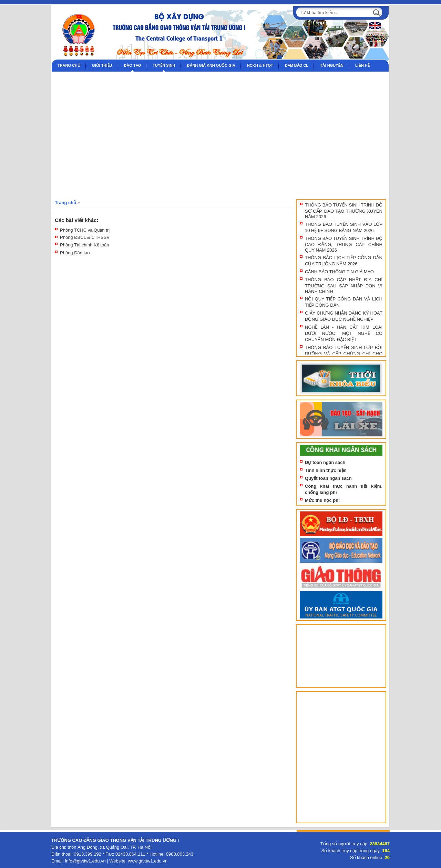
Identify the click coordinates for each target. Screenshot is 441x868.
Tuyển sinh (164, 65)
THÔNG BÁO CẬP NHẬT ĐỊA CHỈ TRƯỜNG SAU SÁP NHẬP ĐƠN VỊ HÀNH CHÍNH (344, 285)
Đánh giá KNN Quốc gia (211, 65)
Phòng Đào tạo (75, 253)
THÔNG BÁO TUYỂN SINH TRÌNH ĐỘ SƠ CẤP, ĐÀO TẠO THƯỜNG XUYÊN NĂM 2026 (344, 211)
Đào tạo (132, 65)
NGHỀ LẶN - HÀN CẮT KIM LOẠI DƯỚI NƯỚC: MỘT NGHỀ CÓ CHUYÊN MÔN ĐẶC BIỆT (344, 333)
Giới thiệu (102, 65)
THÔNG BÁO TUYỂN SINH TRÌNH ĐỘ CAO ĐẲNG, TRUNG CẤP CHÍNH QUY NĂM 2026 (344, 244)
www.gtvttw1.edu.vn (148, 861)
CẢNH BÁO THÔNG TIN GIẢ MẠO (339, 272)
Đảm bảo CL (297, 65)
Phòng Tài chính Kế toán (85, 245)
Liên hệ (362, 65)
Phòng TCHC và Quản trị (85, 230)
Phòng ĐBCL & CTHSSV (85, 237)
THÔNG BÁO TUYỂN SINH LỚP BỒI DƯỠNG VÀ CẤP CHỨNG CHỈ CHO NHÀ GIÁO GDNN (344, 353)
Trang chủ (69, 65)
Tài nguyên (332, 65)
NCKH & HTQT (260, 65)
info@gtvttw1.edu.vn (85, 861)
